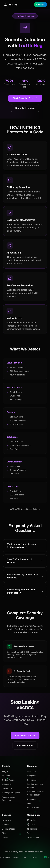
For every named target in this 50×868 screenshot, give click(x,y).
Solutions (6, 776)
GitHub (32, 820)
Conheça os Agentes (11, 793)
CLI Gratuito (7, 784)
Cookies (33, 857)
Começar (40, 5)
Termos (16, 857)
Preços (5, 771)
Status (5, 837)
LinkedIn (32, 829)
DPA (24, 857)
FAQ (29, 803)
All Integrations (25, 745)
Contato (6, 825)
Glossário (31, 799)
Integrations (7, 788)
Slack (31, 825)
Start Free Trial (25, 736)
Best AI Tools (33, 808)
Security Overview (25, 108)
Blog (4, 833)
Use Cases (32, 771)
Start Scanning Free (25, 98)
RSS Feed (33, 838)
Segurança (32, 780)
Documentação (9, 829)
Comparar (31, 776)
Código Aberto (8, 780)
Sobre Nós (7, 820)
